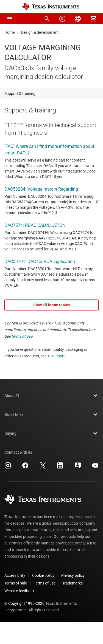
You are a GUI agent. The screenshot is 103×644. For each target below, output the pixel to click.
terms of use (22, 336)
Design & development (40, 32)
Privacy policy (73, 575)
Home (9, 32)
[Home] (51, 7)
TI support (56, 356)
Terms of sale (16, 583)
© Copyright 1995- (24, 603)
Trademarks (73, 583)
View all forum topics (51, 305)
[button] (10, 19)
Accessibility (15, 575)
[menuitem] (47, 19)
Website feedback (19, 591)
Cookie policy (43, 575)
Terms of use (45, 583)
